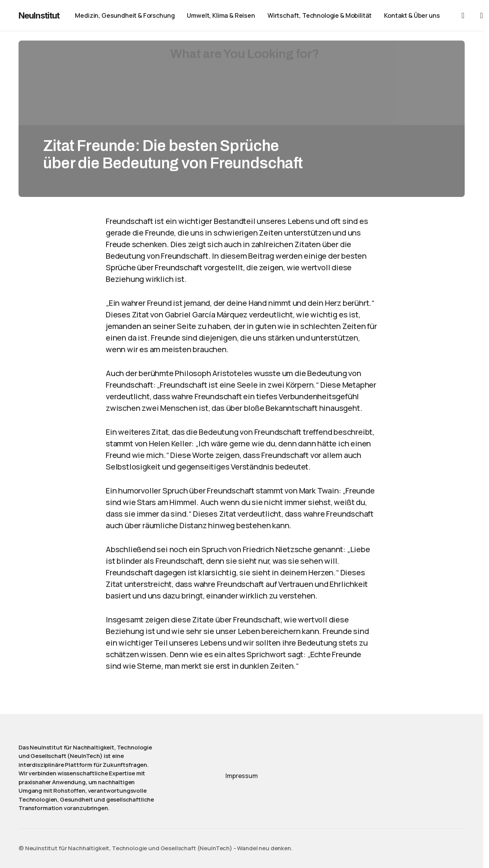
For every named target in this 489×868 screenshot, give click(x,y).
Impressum (242, 776)
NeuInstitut (39, 15)
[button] (463, 15)
